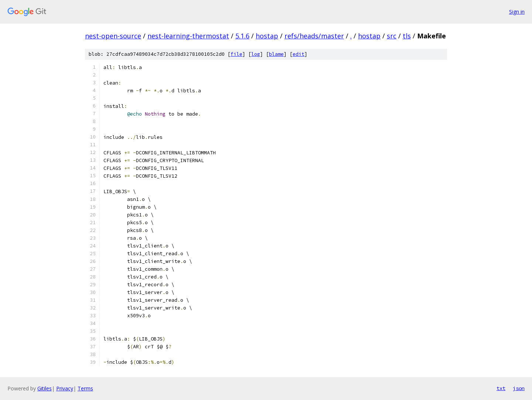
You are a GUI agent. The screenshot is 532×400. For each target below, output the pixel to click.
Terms (85, 388)
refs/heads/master (314, 36)
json (519, 388)
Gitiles (45, 388)
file (236, 54)
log (256, 54)
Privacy (65, 388)
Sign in (517, 12)
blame (276, 54)
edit (299, 54)
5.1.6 (242, 36)
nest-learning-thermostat (188, 36)
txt (501, 388)
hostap (267, 36)
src (392, 36)
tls (407, 36)
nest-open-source (113, 36)
